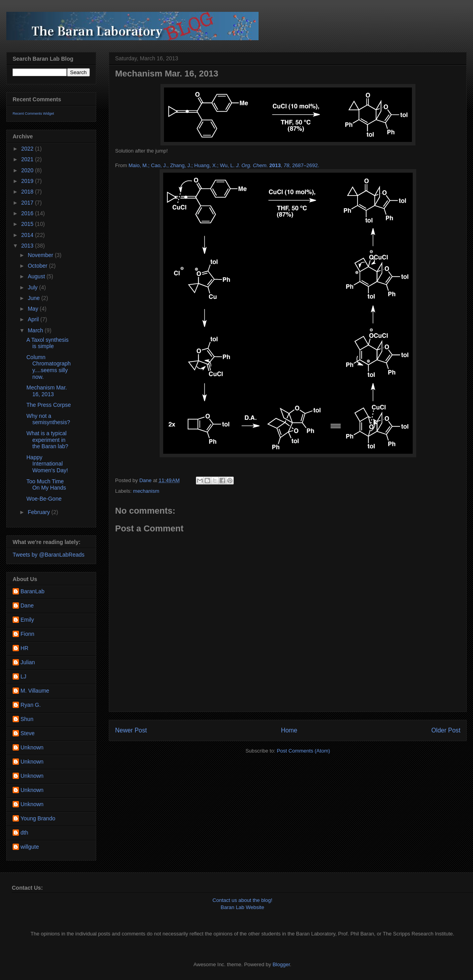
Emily (27, 620)
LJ (23, 676)
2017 (28, 203)
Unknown (32, 747)
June (34, 298)
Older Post (446, 730)
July (33, 287)
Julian (28, 662)
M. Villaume (35, 691)
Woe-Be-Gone (44, 499)
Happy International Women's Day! (47, 464)
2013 (28, 246)
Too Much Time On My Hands (46, 485)
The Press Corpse (49, 405)
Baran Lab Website (242, 907)
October (38, 266)
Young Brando (38, 818)
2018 (28, 192)
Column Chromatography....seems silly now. (48, 367)
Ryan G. (31, 705)
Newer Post (131, 730)
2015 (28, 224)
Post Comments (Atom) (303, 751)
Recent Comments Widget (33, 114)
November (41, 255)
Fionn (27, 634)
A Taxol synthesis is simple (47, 343)
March (36, 330)
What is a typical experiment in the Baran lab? (47, 440)
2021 (28, 159)
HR (24, 648)
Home (289, 730)
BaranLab (33, 591)
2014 (28, 235)
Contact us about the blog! (242, 900)
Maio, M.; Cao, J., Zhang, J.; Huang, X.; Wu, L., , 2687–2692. (224, 165)
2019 (28, 181)
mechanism (146, 491)
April (34, 319)
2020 (28, 170)
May (34, 309)
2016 (28, 213)
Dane (27, 606)
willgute (30, 847)
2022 (28, 149)
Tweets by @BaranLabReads (48, 555)
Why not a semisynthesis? (48, 419)
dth (24, 833)
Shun (27, 719)
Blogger (281, 964)
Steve (28, 733)
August (37, 276)
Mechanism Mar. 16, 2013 (47, 391)
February (39, 512)
